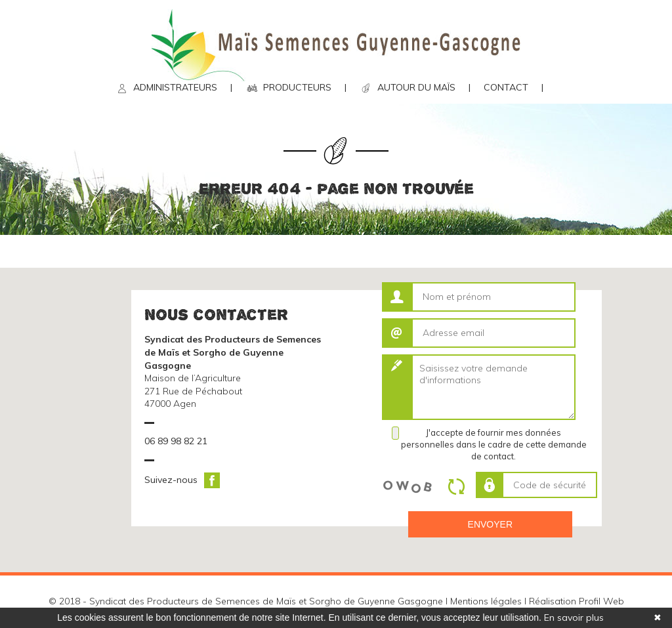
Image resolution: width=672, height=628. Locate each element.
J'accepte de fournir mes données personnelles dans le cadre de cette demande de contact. (494, 444)
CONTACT (506, 87)
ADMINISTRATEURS (175, 87)
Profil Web (601, 601)
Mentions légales (486, 601)
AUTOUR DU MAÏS (416, 87)
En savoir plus (574, 618)
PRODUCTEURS (297, 87)
